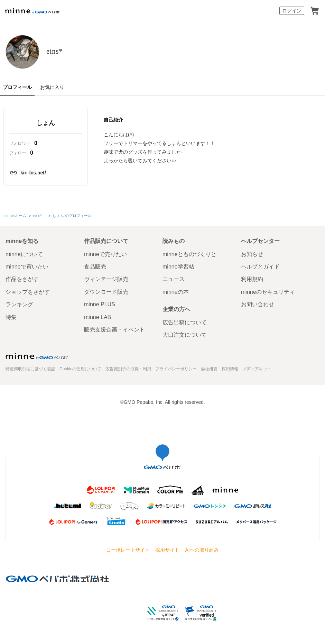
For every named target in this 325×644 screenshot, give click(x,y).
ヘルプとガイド (260, 271)
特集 (11, 322)
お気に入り (52, 94)
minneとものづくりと (189, 259)
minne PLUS (100, 310)
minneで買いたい (27, 271)
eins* (94, 54)
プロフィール (17, 94)
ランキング (19, 310)
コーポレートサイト (128, 555)
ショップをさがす (28, 297)
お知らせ (252, 259)
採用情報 (230, 374)
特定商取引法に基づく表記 (30, 374)
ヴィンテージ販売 (106, 284)
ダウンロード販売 (106, 297)
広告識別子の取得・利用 (128, 374)
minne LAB (98, 322)
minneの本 (176, 297)
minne (37, 361)
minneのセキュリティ (268, 297)
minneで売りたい (105, 259)
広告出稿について (185, 327)
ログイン (292, 11)
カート (315, 11)
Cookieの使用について (80, 374)
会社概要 (209, 374)
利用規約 (252, 284)
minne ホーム (15, 221)
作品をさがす (22, 284)
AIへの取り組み (202, 555)
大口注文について (185, 340)
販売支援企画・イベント (114, 334)
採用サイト (167, 555)
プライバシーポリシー (176, 374)
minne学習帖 (178, 271)
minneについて (24, 259)
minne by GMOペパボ (32, 11)
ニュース (174, 284)
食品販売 (95, 271)
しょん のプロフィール (72, 221)
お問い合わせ (258, 310)
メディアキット (257, 374)
